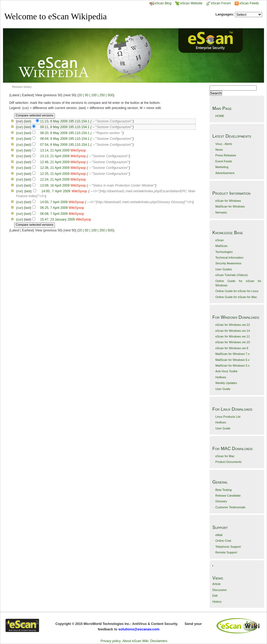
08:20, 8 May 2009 (54, 133)
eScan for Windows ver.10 (233, 342)
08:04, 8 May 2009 (54, 139)
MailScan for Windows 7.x (232, 354)
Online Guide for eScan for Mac (236, 297)
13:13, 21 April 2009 (55, 156)
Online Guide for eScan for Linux (237, 291)
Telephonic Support (228, 547)
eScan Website (189, 3)
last (28, 121)
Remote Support (226, 552)
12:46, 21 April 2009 (55, 162)
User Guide (223, 389)
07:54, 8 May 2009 (54, 145)
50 (87, 95)
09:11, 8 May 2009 (54, 127)
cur (19, 127)
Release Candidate (228, 496)
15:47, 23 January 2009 (57, 219)
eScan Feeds (249, 3)
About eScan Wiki (135, 641)
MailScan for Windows (230, 206)
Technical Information (229, 258)
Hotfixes (221, 377)
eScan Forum (218, 3)
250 (102, 95)
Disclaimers (159, 641)
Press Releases (226, 155)
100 (94, 95)
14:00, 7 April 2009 (56, 191)
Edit (215, 596)
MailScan (221, 246)
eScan (220, 240)
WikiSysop (78, 150)
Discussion (220, 590)
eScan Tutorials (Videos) (232, 275)
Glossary (221, 501)
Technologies (224, 252)
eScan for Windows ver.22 (233, 325)
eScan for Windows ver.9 (232, 348)
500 (110, 95)
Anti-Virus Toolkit (226, 371)
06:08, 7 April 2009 (54, 214)
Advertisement (225, 173)
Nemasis (221, 212)
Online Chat (223, 541)
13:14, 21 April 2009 (55, 150)
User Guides (224, 269)
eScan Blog (160, 3)
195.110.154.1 (79, 121)
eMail (219, 535)
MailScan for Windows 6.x (232, 360)
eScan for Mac (225, 456)
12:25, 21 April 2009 (55, 174)
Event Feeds (224, 161)
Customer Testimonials (230, 507)
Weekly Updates (226, 383)
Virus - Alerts (224, 144)
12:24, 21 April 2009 (55, 179)
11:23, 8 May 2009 (54, 121)
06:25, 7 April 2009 (54, 208)
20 (80, 95)
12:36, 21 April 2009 (55, 168)
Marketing (222, 167)
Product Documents (228, 462)
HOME (220, 116)
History (217, 602)
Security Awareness (228, 263)
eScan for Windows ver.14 (233, 331)
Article (216, 584)
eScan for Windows (228, 201)
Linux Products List (228, 417)
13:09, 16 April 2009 (55, 185)
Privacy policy (111, 641)
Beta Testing (223, 490)
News (219, 150)
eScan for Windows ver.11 (233, 336)
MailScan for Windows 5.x (232, 366)
